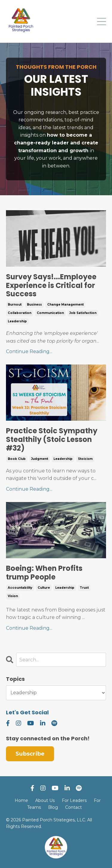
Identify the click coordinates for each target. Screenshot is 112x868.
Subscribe (30, 754)
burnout (15, 305)
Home (21, 800)
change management (65, 305)
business (34, 305)
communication (50, 313)
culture (44, 588)
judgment (40, 459)
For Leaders (74, 800)
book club (17, 459)
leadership (17, 321)
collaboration (20, 313)
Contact (73, 807)
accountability (20, 588)
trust (84, 588)
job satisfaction (83, 313)
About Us (45, 800)
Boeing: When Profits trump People (44, 573)
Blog (53, 807)
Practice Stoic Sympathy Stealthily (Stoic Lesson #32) (52, 440)
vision (13, 596)
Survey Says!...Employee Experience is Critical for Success (51, 286)
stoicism (85, 459)
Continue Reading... (29, 351)
